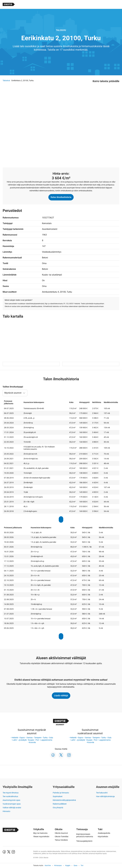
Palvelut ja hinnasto (61, 793)
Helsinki (15, 738)
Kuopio (31, 740)
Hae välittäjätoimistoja (105, 796)
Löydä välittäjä (61, 696)
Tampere (38, 738)
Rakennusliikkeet (60, 804)
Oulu (51, 738)
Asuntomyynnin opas (11, 800)
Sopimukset (58, 796)
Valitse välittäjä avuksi (12, 808)
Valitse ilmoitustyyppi (13, 387)
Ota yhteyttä (58, 808)
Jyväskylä (22, 740)
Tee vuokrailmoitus (10, 796)
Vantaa (30, 738)
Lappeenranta (46, 740)
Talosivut (6, 80)
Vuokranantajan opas (12, 804)
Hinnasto (6, 811)
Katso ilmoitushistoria (61, 197)
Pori (37, 740)
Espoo (22, 738)
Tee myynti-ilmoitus (11, 793)
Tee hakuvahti (102, 793)
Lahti (15, 740)
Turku (45, 738)
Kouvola (32, 742)
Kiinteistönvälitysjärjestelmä (64, 800)
